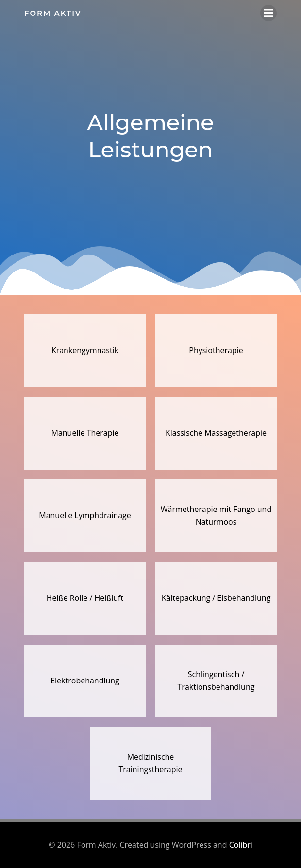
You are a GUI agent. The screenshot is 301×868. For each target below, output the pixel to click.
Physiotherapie (216, 350)
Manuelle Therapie (85, 433)
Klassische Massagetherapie (216, 433)
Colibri (241, 845)
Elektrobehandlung (85, 681)
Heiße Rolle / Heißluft (85, 598)
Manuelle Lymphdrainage (85, 515)
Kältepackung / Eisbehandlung (216, 598)
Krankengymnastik (85, 350)
